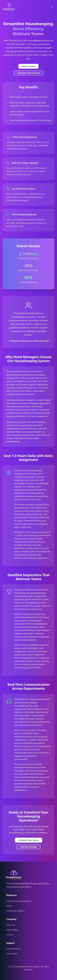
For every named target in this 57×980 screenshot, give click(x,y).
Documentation (14, 949)
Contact (10, 935)
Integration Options (15, 911)
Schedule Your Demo (28, 840)
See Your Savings (29, 847)
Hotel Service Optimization (19, 901)
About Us (11, 925)
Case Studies (12, 930)
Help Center (12, 954)
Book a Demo (28, 66)
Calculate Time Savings (28, 73)
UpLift (9, 906)
